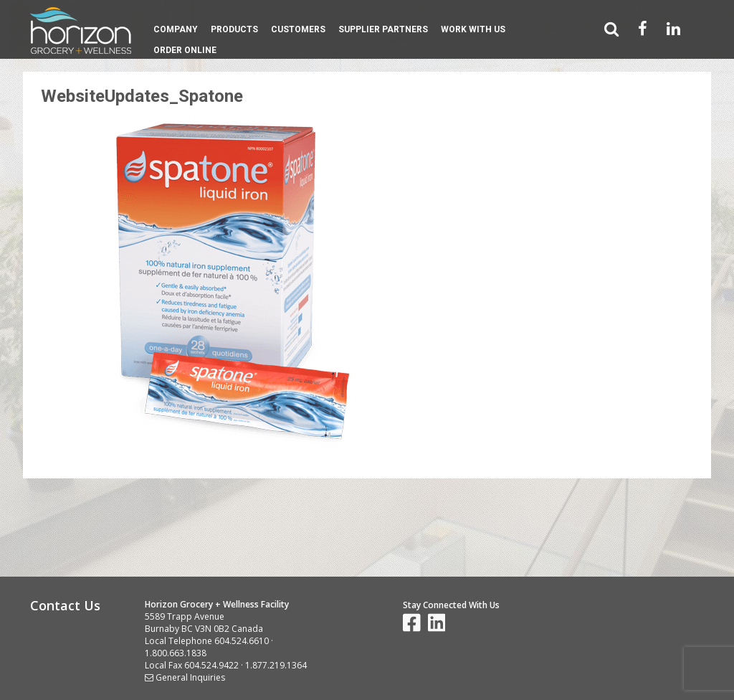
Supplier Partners (383, 29)
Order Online (185, 50)
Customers (298, 29)
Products (234, 29)
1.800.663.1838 (176, 653)
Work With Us (473, 29)
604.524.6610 (242, 641)
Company (176, 29)
